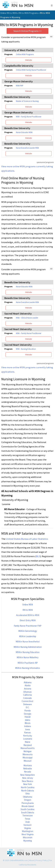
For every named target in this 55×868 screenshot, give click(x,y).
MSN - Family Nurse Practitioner (29, 117)
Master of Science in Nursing (27, 101)
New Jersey (28, 778)
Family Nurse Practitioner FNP (28, 626)
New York (27, 784)
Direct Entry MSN (28, 620)
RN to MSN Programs (28, 13)
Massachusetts (28, 748)
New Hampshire (27, 775)
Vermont (27, 825)
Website (29, 60)
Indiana (27, 726)
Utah (27, 822)
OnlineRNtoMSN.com (19, 860)
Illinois (28, 723)
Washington (28, 831)
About (32, 860)
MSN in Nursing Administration (28, 647)
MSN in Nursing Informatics (28, 668)
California (27, 695)
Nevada (27, 772)
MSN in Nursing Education (28, 652)
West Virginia (27, 834)
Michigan (27, 751)
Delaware (27, 704)
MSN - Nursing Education (26, 349)
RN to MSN (28, 610)
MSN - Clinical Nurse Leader (27, 318)
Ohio (28, 794)
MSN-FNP (20, 86)
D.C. (27, 707)
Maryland (28, 745)
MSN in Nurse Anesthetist (28, 641)
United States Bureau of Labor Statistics (27, 539)
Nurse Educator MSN (24, 132)
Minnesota (27, 754)
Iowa (27, 729)
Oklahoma (28, 797)
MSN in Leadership (28, 636)
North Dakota (27, 790)
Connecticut (27, 701)
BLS (38, 556)
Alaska (28, 685)
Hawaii (27, 717)
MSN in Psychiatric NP (28, 663)
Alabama (28, 682)
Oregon (28, 800)
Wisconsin (28, 837)
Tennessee (28, 815)
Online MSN (28, 604)
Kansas (27, 732)
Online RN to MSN (9, 13)
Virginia (27, 828)
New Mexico (27, 781)
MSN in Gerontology (28, 631)
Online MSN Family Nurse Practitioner (31, 70)
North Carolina (28, 787)
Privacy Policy (42, 860)
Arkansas (27, 692)
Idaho (28, 720)
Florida (27, 710)
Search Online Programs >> (27, 31)
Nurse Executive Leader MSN (27, 148)
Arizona (28, 689)
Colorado (27, 698)
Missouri (27, 761)
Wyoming (28, 841)
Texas (27, 819)
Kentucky (28, 736)
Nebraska (27, 768)
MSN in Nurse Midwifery (28, 657)
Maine (27, 742)
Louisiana (28, 739)
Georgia (27, 714)
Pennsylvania (28, 803)
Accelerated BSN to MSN (28, 615)
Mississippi (27, 758)
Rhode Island (28, 806)
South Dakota (28, 812)
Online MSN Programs (25, 54)
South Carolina (27, 809)
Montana (28, 765)
